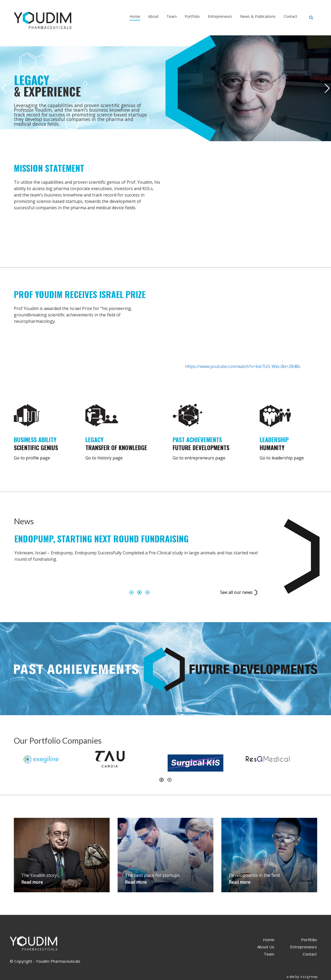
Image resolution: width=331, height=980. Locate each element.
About (153, 16)
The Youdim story (39, 875)
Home (135, 16)
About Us (266, 947)
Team (172, 16)
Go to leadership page (282, 458)
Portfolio (192, 16)
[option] (139, 560)
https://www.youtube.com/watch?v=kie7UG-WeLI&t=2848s (243, 366)
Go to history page (104, 458)
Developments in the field (254, 875)
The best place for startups (152, 875)
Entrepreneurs (220, 16)
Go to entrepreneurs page (199, 458)
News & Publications (258, 16)
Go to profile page (32, 458)
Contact (290, 16)
